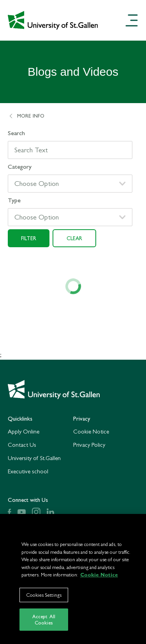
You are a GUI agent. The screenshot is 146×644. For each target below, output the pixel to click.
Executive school (28, 471)
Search (16, 133)
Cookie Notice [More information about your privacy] (99, 577)
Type (14, 200)
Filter (29, 238)
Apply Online (24, 431)
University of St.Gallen (34, 458)
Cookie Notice (91, 431)
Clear (74, 238)
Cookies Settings (44, 597)
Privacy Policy (89, 445)
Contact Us (22, 445)
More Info (26, 116)
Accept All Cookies (44, 622)
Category (20, 167)
